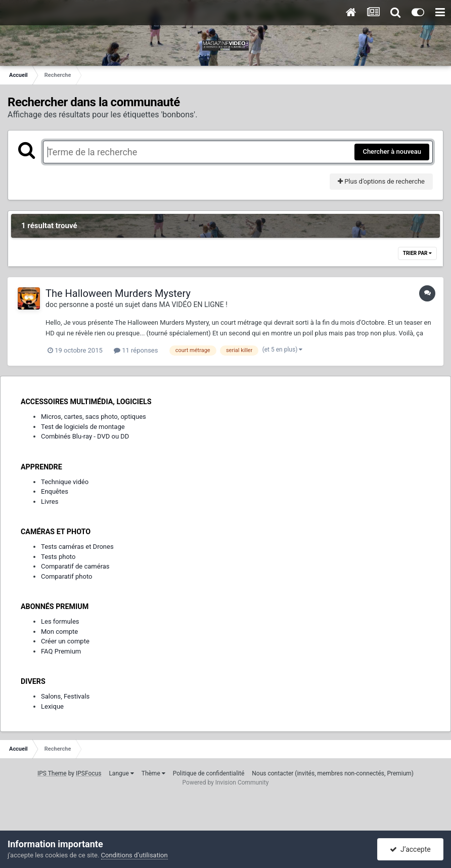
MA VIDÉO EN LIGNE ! (193, 305)
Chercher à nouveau (392, 151)
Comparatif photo (66, 576)
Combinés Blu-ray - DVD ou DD (85, 436)
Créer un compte (65, 641)
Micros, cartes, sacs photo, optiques (94, 417)
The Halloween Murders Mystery (118, 293)
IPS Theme (52, 773)
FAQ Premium (61, 651)
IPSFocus (88, 773)
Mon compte (59, 632)
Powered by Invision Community (226, 783)
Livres (50, 502)
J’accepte (410, 849)
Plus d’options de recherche (381, 181)
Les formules (60, 621)
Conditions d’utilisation (134, 855)
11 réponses (136, 350)
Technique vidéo (65, 482)
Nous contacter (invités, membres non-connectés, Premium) (333, 773)
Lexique (52, 706)
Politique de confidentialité (209, 773)
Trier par (417, 253)
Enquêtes (55, 491)
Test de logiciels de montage (83, 427)
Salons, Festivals (65, 696)
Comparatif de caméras (75, 566)
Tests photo (58, 557)
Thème (153, 773)
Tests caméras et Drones (77, 547)
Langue (121, 773)
